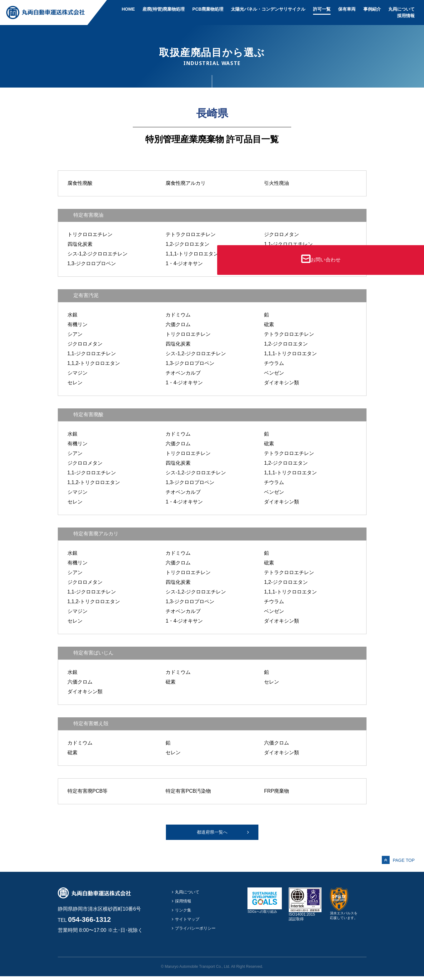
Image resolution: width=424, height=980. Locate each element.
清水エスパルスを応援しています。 (345, 917)
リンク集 (184, 913)
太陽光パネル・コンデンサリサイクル (268, 9)
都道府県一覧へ (212, 834)
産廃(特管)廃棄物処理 (164, 9)
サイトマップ (189, 922)
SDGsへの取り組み (265, 913)
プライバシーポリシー (198, 931)
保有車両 (347, 9)
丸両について (402, 9)
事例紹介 (372, 9)
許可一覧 (322, 9)
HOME (128, 9)
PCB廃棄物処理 (208, 9)
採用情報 (406, 16)
